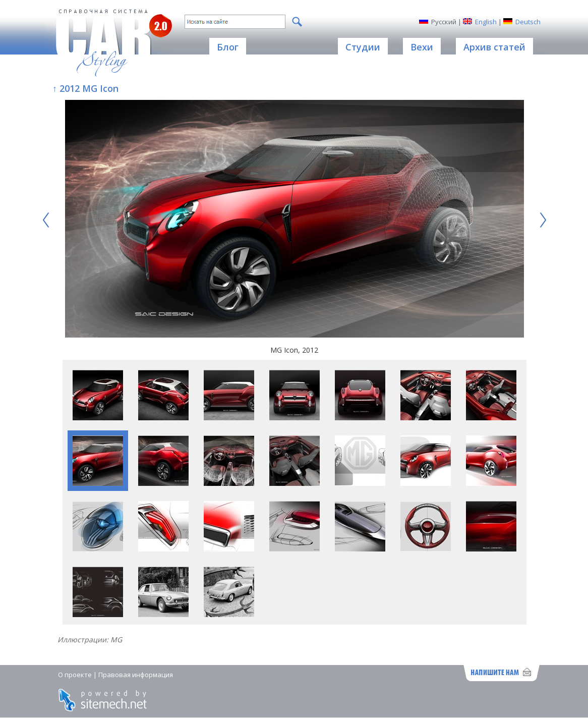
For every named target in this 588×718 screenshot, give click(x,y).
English (486, 22)
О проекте (75, 675)
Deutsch (528, 22)
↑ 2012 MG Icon (85, 88)
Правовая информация (136, 675)
